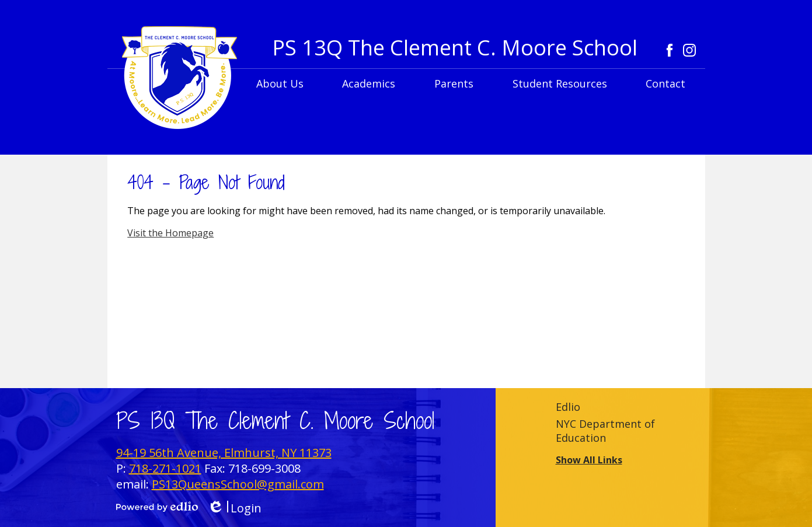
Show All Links (589, 460)
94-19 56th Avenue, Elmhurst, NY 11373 (224, 453)
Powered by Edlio (157, 507)
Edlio (568, 407)
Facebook (670, 50)
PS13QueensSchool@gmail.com (238, 484)
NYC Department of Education (605, 431)
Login (234, 508)
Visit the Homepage (170, 233)
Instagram (689, 50)
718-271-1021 (165, 468)
